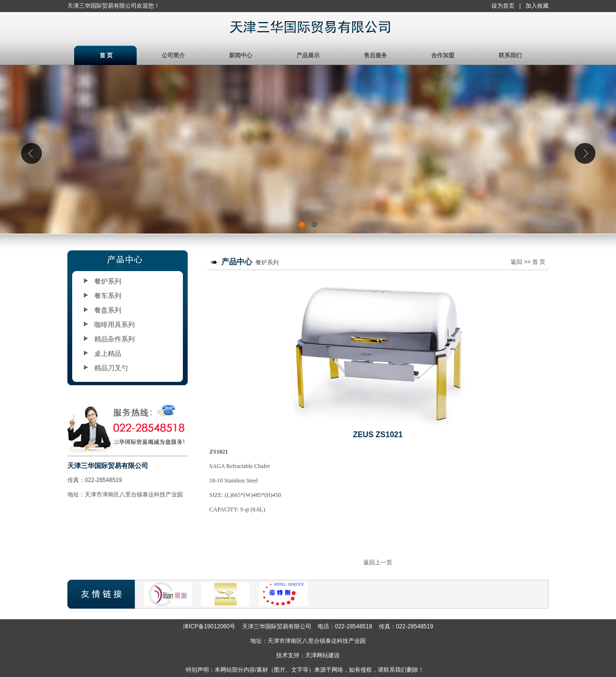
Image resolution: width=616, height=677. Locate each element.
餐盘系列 (108, 310)
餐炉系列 (108, 281)
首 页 (106, 55)
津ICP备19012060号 (209, 626)
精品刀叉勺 (111, 368)
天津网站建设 (322, 655)
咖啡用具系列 (115, 325)
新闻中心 (241, 55)
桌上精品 (108, 353)
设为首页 (503, 6)
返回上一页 (378, 562)
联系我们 (510, 55)
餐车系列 (108, 296)
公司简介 (173, 55)
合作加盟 (443, 55)
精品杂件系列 (115, 339)
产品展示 (308, 55)
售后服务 (375, 55)
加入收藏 (537, 6)
